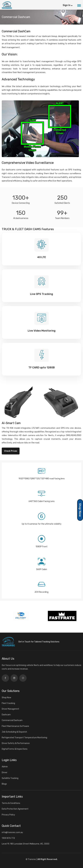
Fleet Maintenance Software (15, 726)
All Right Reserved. (47, 859)
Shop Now (6, 698)
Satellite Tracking (10, 778)
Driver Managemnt (10, 709)
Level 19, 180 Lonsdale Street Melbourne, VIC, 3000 (26, 844)
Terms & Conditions (11, 803)
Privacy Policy (8, 815)
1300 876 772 (8, 838)
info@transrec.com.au (12, 832)
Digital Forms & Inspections (15, 749)
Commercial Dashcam (12, 720)
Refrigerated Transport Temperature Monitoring (24, 738)
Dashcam (6, 715)
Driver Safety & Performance (16, 743)
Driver (5, 773)
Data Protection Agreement (15, 809)
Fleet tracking (8, 703)
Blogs (4, 784)
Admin (5, 767)
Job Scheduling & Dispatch (14, 732)
